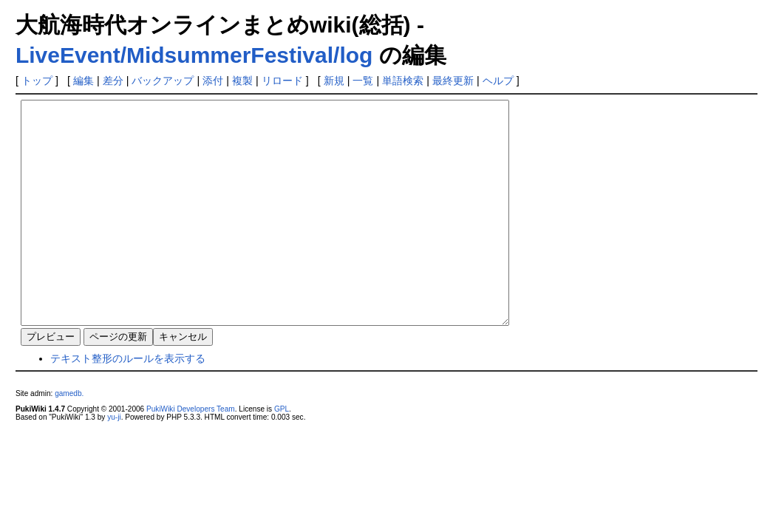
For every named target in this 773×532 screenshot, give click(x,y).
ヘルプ (498, 81)
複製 (242, 81)
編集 (84, 81)
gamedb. (69, 438)
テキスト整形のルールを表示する (128, 403)
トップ (37, 81)
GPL (282, 453)
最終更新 (453, 81)
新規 (334, 81)
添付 (213, 81)
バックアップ (163, 81)
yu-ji (114, 461)
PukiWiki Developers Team (191, 453)
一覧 (363, 81)
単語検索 (403, 81)
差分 (113, 81)
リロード (282, 81)
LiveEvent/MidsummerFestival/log (194, 55)
